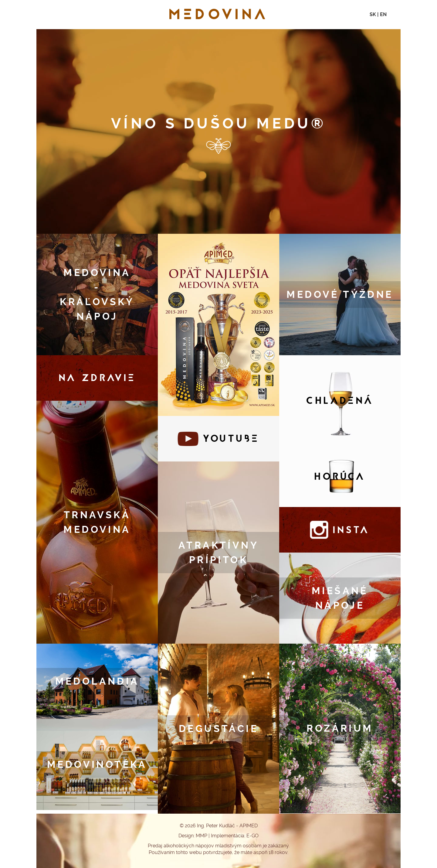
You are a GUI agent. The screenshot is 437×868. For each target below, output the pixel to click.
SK (373, 14)
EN (383, 14)
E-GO (252, 836)
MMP (202, 836)
